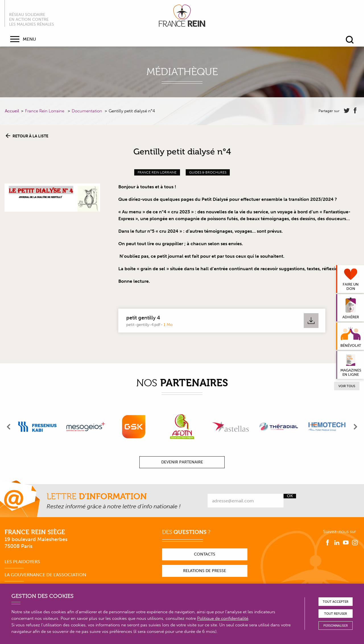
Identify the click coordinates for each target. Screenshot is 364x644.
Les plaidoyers (22, 562)
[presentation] (9, 427)
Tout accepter (336, 602)
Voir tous (347, 386)
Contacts (205, 554)
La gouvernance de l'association (45, 575)
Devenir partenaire (182, 462)
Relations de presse (205, 571)
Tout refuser (336, 614)
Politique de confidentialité (223, 618)
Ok (290, 496)
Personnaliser (336, 626)
